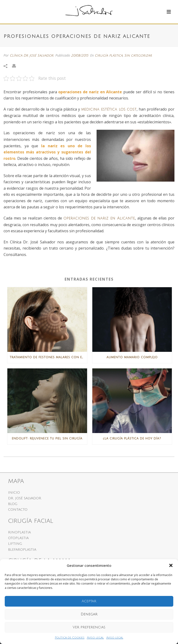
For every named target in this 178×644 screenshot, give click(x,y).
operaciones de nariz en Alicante (99, 218)
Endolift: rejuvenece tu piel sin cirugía (47, 439)
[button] (171, 565)
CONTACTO (18, 510)
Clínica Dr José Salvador (32, 56)
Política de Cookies (70, 638)
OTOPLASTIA (18, 538)
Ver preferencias (89, 627)
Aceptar (89, 601)
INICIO (14, 493)
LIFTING (15, 544)
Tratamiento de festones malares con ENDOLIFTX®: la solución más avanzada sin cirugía (48, 357)
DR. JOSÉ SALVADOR (25, 498)
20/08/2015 (80, 56)
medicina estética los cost (109, 109)
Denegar (89, 614)
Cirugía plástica (109, 56)
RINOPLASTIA (19, 532)
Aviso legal (95, 638)
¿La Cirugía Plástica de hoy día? (132, 439)
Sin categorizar (138, 56)
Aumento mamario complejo (132, 357)
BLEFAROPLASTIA (22, 550)
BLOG (13, 504)
